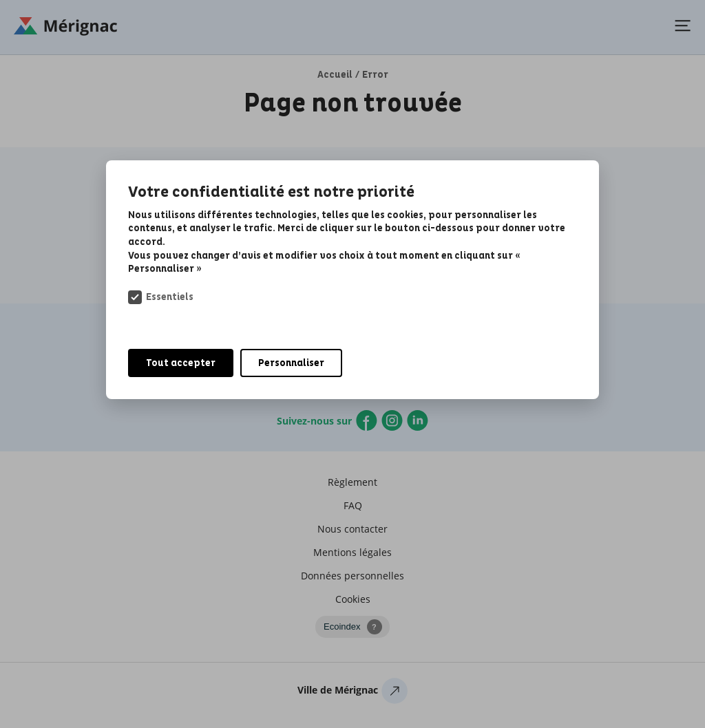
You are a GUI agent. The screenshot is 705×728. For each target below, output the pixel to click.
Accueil (335, 75)
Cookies (353, 599)
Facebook (367, 420)
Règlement (352, 482)
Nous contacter (352, 529)
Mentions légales (352, 552)
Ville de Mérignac (352, 694)
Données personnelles (352, 576)
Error (375, 75)
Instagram (392, 420)
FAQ (353, 505)
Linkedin (418, 420)
